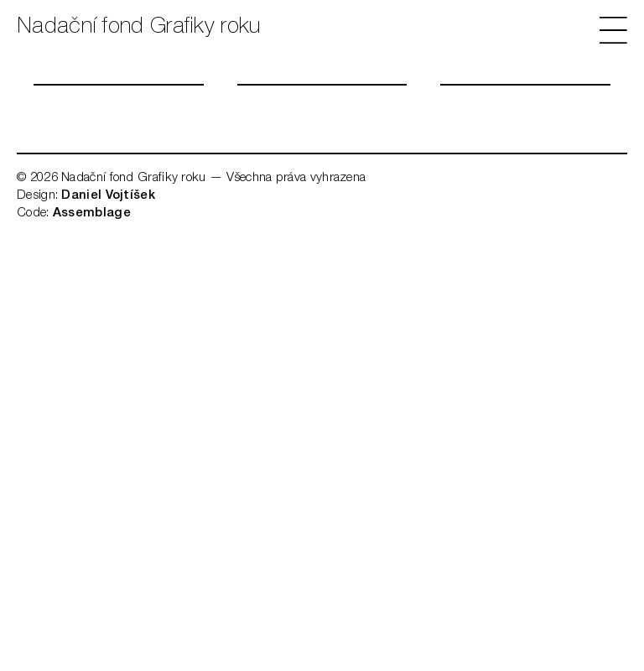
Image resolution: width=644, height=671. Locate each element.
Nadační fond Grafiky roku (139, 28)
